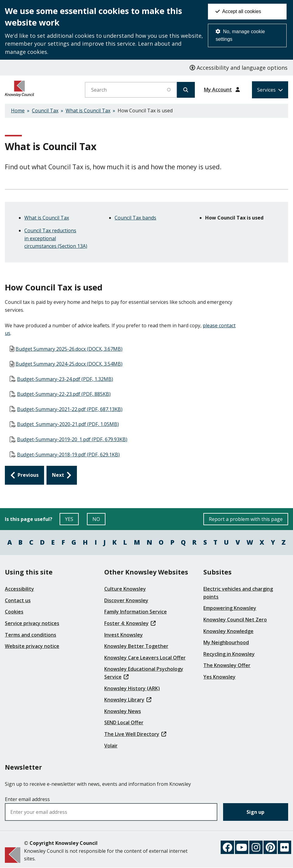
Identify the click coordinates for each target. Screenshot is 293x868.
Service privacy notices (32, 623)
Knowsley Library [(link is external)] (128, 700)
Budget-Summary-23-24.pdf (65, 379)
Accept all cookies (238, 11)
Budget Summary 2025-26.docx (69, 349)
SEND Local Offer (124, 722)
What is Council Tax (88, 111)
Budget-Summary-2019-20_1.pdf (72, 439)
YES (72, 520)
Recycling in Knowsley (229, 654)
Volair (111, 746)
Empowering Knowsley (230, 608)
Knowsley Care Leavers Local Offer (145, 658)
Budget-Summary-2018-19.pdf (68, 455)
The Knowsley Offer (227, 665)
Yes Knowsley (219, 677)
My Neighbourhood (226, 642)
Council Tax (45, 111)
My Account (218, 90)
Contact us (18, 600)
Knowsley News (123, 711)
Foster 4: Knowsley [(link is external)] (130, 623)
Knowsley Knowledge (228, 631)
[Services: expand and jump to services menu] (270, 90)
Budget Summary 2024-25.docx (69, 364)
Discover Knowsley (126, 600)
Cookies (14, 612)
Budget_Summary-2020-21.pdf (68, 424)
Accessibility (19, 589)
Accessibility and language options (239, 68)
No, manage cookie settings (240, 35)
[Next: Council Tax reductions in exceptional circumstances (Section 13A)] (62, 475)
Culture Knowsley (125, 589)
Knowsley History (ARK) (132, 688)
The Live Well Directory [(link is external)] (135, 734)
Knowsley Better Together (136, 646)
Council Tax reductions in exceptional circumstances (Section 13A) (56, 238)
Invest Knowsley (124, 635)
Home (18, 111)
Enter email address (27, 799)
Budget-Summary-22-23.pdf (64, 394)
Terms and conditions (31, 635)
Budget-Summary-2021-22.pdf (70, 409)
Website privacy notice (32, 646)
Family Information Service (136, 612)
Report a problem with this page (246, 519)
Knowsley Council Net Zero (235, 620)
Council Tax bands (135, 218)
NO (99, 520)
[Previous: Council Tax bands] (24, 475)
